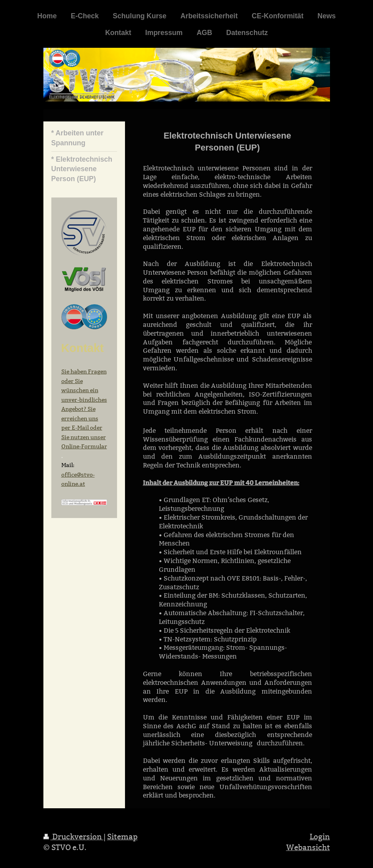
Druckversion (73, 837)
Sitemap (122, 837)
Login (320, 837)
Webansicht (308, 847)
